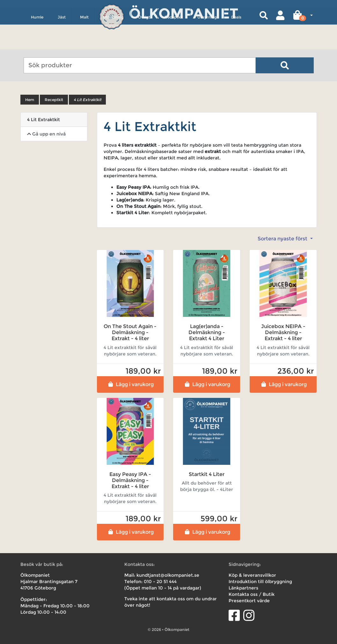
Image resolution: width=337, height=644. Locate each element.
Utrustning (113, 44)
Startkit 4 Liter (207, 474)
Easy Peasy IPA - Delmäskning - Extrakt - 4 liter (130, 480)
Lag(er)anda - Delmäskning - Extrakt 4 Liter (207, 332)
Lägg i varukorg (130, 384)
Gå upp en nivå (46, 134)
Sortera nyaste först (283, 239)
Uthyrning (207, 44)
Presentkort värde (249, 601)
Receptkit (174, 44)
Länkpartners (243, 588)
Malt (84, 44)
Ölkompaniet (183, 13)
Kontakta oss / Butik (252, 594)
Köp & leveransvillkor (252, 575)
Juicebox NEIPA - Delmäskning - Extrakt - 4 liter (283, 332)
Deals (236, 44)
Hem (30, 100)
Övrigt (144, 44)
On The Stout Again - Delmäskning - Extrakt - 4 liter (130, 332)
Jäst (62, 44)
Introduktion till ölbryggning (260, 582)
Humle (37, 44)
